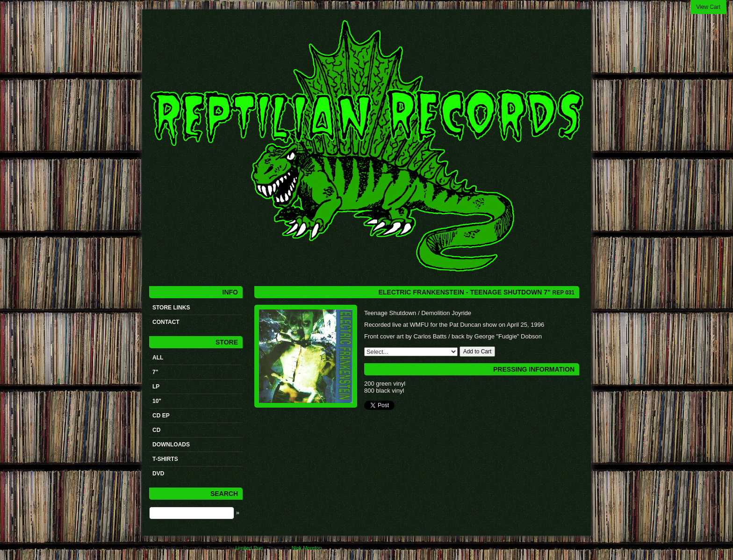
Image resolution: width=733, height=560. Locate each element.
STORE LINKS (171, 308)
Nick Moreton (307, 548)
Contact (166, 322)
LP (156, 387)
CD (156, 430)
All (158, 358)
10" (157, 401)
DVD (158, 474)
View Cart (708, 7)
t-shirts (165, 459)
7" (155, 372)
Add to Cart (478, 352)
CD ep (161, 416)
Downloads (171, 445)
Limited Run (249, 548)
